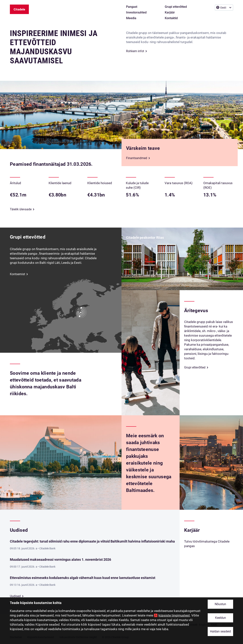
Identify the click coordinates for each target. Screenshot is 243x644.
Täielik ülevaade (21, 209)
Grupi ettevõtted (195, 367)
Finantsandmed (137, 158)
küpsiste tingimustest (174, 615)
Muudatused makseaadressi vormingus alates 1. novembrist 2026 (60, 560)
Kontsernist (17, 274)
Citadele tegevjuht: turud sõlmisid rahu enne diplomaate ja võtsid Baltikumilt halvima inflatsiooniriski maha (92, 541)
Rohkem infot (135, 51)
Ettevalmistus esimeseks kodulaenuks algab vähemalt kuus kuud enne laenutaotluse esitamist (83, 578)
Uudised (15, 596)
